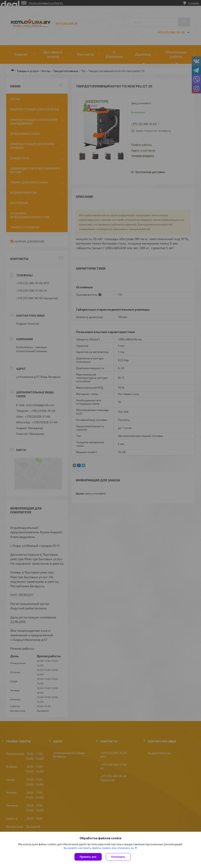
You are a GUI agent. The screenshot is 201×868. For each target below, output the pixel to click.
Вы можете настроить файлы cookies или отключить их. (99, 848)
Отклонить (118, 857)
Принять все (88, 857)
